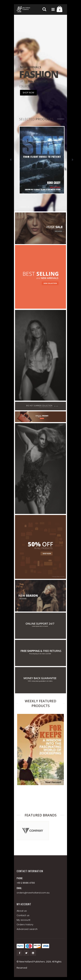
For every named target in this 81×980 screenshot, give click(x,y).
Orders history (25, 925)
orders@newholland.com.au (33, 893)
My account (23, 920)
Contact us (23, 915)
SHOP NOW (28, 93)
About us (22, 911)
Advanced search (27, 929)
